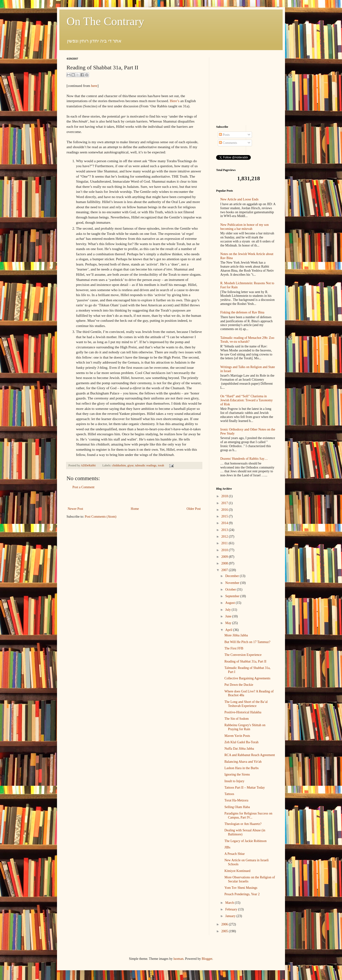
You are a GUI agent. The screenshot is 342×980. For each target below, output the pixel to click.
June (229, 616)
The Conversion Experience (243, 655)
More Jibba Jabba (236, 635)
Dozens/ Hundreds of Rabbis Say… (244, 459)
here (94, 86)
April (229, 630)
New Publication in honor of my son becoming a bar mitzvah (245, 227)
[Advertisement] (134, 498)
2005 (225, 931)
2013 (225, 530)
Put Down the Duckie (239, 685)
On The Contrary (105, 21)
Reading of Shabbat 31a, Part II (245, 661)
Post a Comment (83, 487)
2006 (225, 924)
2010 (225, 550)
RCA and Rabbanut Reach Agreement (250, 755)
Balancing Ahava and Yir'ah (243, 762)
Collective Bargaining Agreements (247, 678)
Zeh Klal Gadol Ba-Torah (241, 742)
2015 (225, 516)
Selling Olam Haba (237, 807)
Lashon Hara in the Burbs (242, 768)
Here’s (175, 101)
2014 (225, 523)
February (232, 909)
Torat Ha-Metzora (236, 800)
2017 (225, 503)
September (233, 596)
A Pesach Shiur (235, 854)
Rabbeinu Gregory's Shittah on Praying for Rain (245, 727)
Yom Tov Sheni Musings (241, 888)
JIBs (227, 847)
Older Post (194, 509)
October (231, 589)
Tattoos (229, 794)
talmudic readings (146, 465)
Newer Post (75, 509)
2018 (225, 496)
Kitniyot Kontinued (237, 871)
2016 (225, 510)
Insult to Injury (234, 781)
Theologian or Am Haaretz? (243, 824)
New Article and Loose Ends (240, 199)
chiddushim (119, 465)
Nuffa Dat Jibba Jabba (239, 749)
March (230, 903)
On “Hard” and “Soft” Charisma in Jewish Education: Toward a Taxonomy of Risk (247, 400)
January (231, 916)
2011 (225, 543)
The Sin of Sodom (237, 719)
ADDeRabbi (89, 465)
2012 (225, 537)
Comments (228, 143)
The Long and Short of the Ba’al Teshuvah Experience (246, 704)
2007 (225, 570)
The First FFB (234, 648)
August (230, 603)
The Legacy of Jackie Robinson (245, 841)
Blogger (207, 959)
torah (161, 465)
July (228, 610)
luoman (178, 959)
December (232, 576)
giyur (130, 465)
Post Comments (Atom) (101, 517)
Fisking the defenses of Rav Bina (242, 312)
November (233, 583)
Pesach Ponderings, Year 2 (242, 894)
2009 (225, 557)
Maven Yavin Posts (237, 736)
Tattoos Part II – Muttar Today (245, 788)
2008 (225, 563)
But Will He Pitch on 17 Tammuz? (247, 642)
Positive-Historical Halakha (243, 712)
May (229, 623)
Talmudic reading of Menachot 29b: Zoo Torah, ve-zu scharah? (247, 340)
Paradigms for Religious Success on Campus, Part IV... (248, 815)
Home (135, 509)
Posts (224, 135)
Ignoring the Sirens (237, 774)
